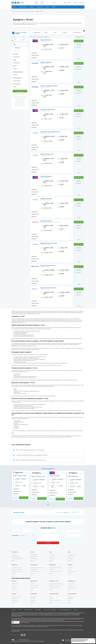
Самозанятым (71, 559)
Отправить (48, 543)
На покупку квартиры (35, 571)
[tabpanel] (21, 486)
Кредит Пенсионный (73, 476)
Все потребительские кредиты (29, 11)
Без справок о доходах (20, 100)
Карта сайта (76, 610)
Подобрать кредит (20, 91)
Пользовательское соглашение (50, 610)
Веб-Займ (51, 598)
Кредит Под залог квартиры (49, 288)
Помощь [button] (53, 7)
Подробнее (79, 44)
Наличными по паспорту (17, 571)
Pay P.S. (69, 600)
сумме (46, 32)
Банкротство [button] (40, 7)
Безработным (71, 557)
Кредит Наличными (46, 40)
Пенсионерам (15, 584)
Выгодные (70, 568)
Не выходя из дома (34, 588)
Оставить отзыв (75, 512)
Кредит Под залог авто (47, 154)
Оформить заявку (79, 41)
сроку (55, 32)
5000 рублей (33, 600)
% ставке (65, 32)
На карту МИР (71, 584)
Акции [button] (47, 7)
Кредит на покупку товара (20, 476)
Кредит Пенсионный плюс (48, 265)
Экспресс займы (15, 598)
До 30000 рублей (34, 555)
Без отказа (51, 570)
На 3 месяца (52, 559)
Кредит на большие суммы (38, 476)
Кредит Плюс (71, 597)
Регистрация (82, 3)
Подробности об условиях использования (40, 627)
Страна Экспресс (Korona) (54, 600)
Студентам (14, 586)
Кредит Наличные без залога (49, 243)
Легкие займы (15, 600)
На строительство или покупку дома (38, 568)
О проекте (14, 610)
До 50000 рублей (34, 557)
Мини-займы (33, 597)
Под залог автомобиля (20, 102)
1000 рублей (33, 598)
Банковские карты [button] (23, 7)
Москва (54, 3)
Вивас (50, 597)
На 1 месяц (51, 555)
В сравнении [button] (68, 3)
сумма (14, 37)
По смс (32, 584)
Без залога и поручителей (54, 588)
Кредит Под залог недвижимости (50, 132)
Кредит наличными (46, 62)
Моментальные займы (16, 597)
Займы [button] (14, 7)
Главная (13, 11)
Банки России (19, 11)
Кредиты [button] (32, 7)
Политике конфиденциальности (78, 642)
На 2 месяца (52, 557)
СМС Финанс (71, 598)
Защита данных (38, 610)
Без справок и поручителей (55, 586)
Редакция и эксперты (28, 610)
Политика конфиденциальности (65, 610)
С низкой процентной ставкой (55, 568)
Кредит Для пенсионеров (48, 109)
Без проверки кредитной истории (56, 584)
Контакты (20, 610)
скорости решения (77, 32)
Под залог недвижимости (20, 105)
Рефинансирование (23, 97)
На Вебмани (70, 586)
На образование (34, 570)
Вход (76, 3)
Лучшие (70, 570)
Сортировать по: (36, 32)
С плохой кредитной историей (55, 571)
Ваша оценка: (16, 536)
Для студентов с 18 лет (72, 555)
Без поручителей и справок (17, 570)
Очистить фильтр (20, 94)
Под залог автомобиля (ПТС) (17, 559)
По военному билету (35, 586)
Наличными (16, 97)
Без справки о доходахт (17, 568)
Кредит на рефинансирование (49, 86)
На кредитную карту (72, 588)
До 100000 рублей (34, 559)
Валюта (24, 37)
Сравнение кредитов (72, 571)
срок (13, 42)
